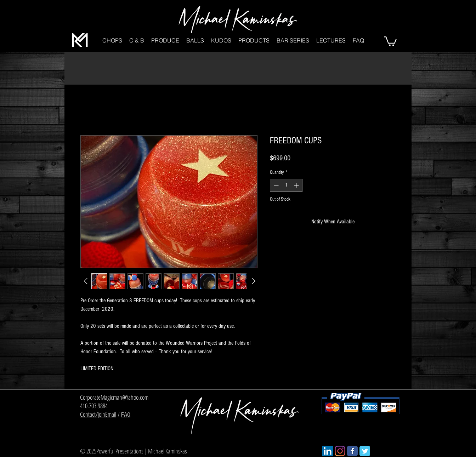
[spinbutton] (286, 185)
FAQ (126, 415)
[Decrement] (275, 185)
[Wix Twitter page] (365, 451)
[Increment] (297, 185)
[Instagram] (340, 451)
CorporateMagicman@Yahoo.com (114, 397)
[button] (112, 41)
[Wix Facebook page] (352, 451)
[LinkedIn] (328, 451)
